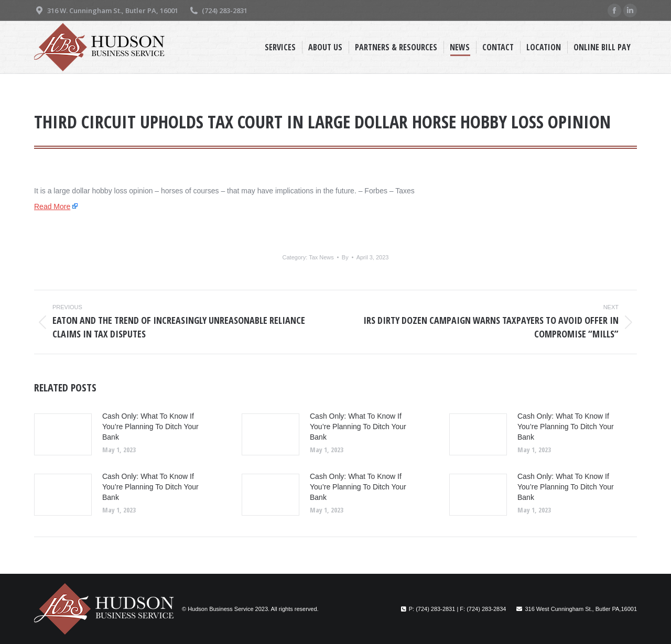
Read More (52, 206)
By (345, 257)
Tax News (321, 257)
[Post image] (63, 434)
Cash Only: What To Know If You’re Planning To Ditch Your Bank (150, 427)
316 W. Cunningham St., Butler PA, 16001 (106, 11)
